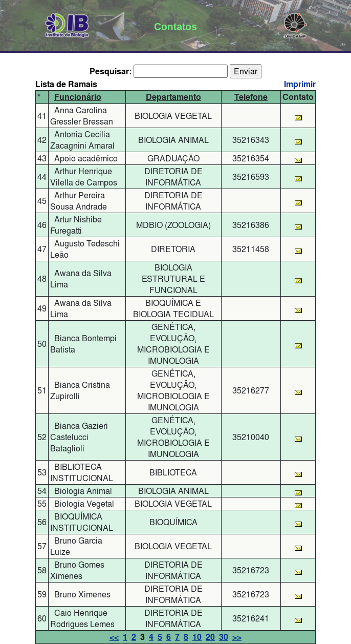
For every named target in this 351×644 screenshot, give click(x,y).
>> (237, 637)
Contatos (175, 27)
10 (197, 637)
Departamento (173, 97)
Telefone (251, 97)
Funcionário (78, 97)
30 (224, 637)
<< (114, 637)
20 (210, 637)
